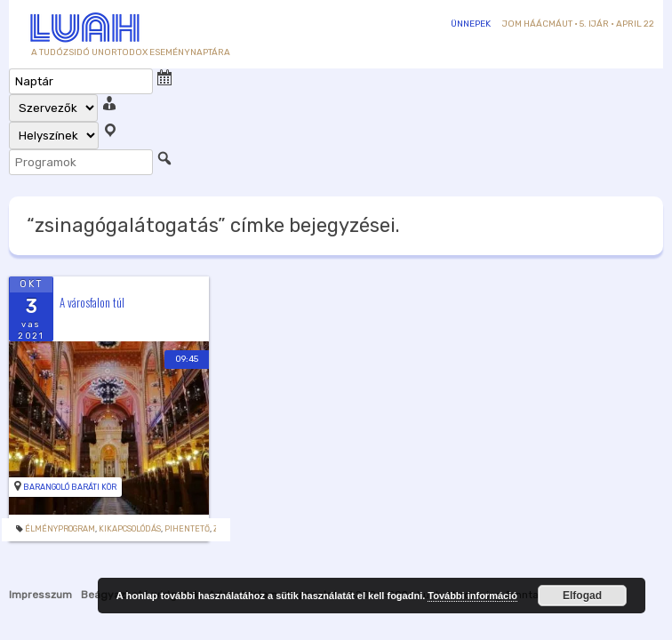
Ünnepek (471, 24)
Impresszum (40, 595)
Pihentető (187, 529)
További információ (472, 596)
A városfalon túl (92, 302)
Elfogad (582, 596)
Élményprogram (60, 529)
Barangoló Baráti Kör (70, 487)
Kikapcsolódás (130, 529)
